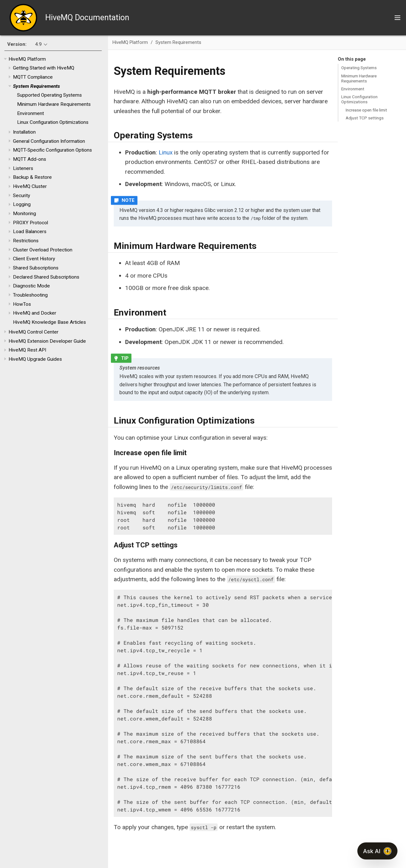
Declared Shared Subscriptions (46, 277)
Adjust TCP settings (365, 118)
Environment (30, 113)
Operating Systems (359, 68)
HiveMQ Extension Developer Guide (47, 341)
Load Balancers (30, 232)
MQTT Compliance (33, 77)
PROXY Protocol (30, 223)
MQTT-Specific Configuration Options (52, 150)
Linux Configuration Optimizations (53, 122)
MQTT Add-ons (30, 159)
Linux (166, 152)
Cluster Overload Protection (43, 250)
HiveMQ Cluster (30, 186)
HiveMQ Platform (27, 59)
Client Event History (34, 259)
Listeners (23, 168)
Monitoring (24, 214)
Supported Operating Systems (49, 95)
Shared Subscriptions (36, 268)
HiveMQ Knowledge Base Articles (49, 322)
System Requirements (36, 86)
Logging (22, 204)
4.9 (38, 44)
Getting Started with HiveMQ (44, 68)
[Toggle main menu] (397, 18)
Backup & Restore (32, 177)
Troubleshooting (30, 295)
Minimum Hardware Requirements (54, 104)
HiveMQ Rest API (27, 350)
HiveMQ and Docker (35, 313)
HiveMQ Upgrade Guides (35, 359)
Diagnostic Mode (31, 286)
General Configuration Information (49, 141)
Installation (24, 132)
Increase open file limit (366, 110)
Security (21, 196)
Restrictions (26, 241)
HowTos (22, 304)
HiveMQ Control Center (33, 332)
